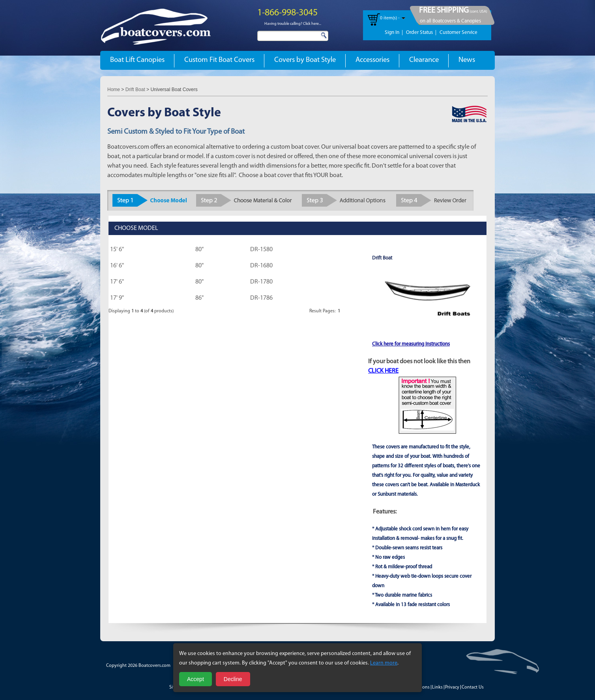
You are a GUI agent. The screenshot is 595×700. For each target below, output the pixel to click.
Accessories (372, 60)
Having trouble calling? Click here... (293, 24)
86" (199, 298)
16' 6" (117, 266)
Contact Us (473, 687)
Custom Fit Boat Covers (219, 60)
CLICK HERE (383, 371)
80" (199, 250)
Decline (233, 679)
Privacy (452, 687)
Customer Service (458, 33)
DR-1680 (261, 266)
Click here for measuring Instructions (411, 344)
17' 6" (117, 282)
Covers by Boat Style (305, 60)
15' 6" (117, 250)
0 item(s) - (390, 18)
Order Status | (421, 33)
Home (114, 90)
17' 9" (117, 298)
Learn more (384, 663)
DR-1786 (261, 298)
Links (437, 687)
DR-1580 (261, 250)
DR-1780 (261, 282)
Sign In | (394, 33)
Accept (196, 679)
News (467, 60)
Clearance (424, 60)
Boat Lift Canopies (137, 60)
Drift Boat (135, 90)
